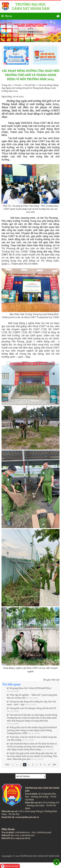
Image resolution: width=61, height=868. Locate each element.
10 (49, 765)
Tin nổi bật (30, 85)
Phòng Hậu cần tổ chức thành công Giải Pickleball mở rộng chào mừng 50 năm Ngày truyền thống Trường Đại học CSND (32, 730)
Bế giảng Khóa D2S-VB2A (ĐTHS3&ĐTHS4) (29, 688)
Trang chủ (6, 85)
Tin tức (18, 85)
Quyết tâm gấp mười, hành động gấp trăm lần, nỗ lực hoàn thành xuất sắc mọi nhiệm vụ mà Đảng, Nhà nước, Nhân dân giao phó (32, 756)
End (54, 765)
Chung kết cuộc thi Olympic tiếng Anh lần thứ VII (32, 708)
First (7, 765)
